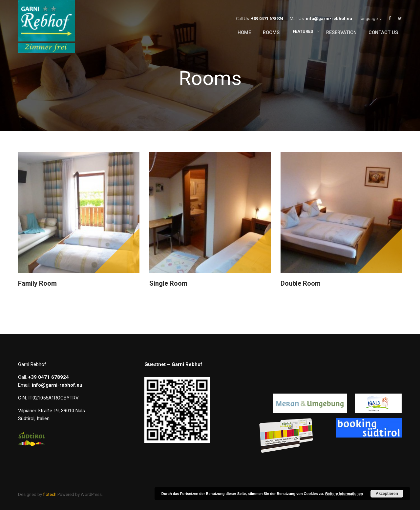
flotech (50, 494)
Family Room (37, 283)
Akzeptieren (387, 494)
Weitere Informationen (344, 494)
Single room (168, 283)
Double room (301, 283)
